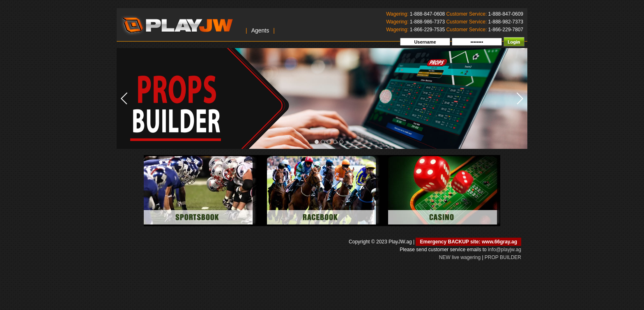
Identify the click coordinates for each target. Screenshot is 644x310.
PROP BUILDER (503, 257)
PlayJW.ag (177, 24)
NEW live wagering (460, 257)
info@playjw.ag (505, 250)
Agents (260, 30)
